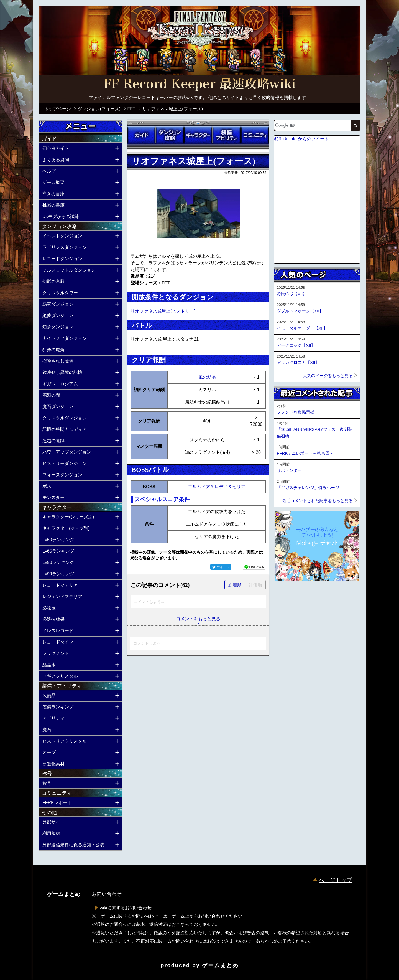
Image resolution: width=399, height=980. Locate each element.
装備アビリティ (226, 135)
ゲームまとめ (220, 965)
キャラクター (198, 135)
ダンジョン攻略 (170, 135)
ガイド (141, 135)
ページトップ (335, 880)
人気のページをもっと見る (328, 375)
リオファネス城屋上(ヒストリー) (163, 311)
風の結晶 (207, 377)
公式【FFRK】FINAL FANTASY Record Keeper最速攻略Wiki (199, 85)
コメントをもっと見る (198, 619)
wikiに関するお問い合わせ (126, 908)
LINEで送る (254, 567)
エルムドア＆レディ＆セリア (217, 487)
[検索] (312, 125)
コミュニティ (255, 135)
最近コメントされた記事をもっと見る (317, 501)
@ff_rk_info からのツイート (301, 139)
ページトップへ (288, 596)
